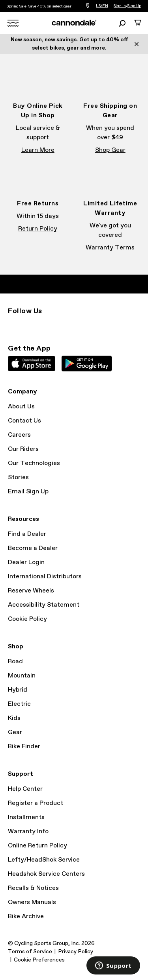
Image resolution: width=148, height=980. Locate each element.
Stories (18, 477)
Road (15, 662)
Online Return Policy (37, 846)
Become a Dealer (33, 548)
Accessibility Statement (44, 605)
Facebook (30, 325)
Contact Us (24, 421)
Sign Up (134, 6)
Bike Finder (24, 747)
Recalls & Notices (33, 888)
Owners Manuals (32, 902)
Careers (19, 435)
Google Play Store (87, 364)
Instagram (13, 325)
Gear (15, 732)
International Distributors (45, 577)
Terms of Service (30, 952)
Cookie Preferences (39, 960)
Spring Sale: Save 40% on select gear (39, 6)
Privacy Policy (76, 952)
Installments (26, 817)
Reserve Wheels (31, 591)
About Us (21, 407)
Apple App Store (32, 364)
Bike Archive (26, 916)
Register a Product (36, 803)
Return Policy (38, 229)
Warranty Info (28, 831)
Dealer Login (26, 562)
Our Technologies (34, 463)
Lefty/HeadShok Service (44, 860)
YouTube (65, 325)
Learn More (38, 150)
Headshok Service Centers (46, 874)
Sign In (120, 6)
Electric (19, 704)
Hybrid (18, 690)
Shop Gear (110, 150)
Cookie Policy (27, 619)
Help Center (25, 789)
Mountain (22, 676)
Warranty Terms (110, 248)
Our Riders (23, 449)
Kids (14, 718)
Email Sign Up (28, 492)
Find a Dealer (27, 534)
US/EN (102, 6)
